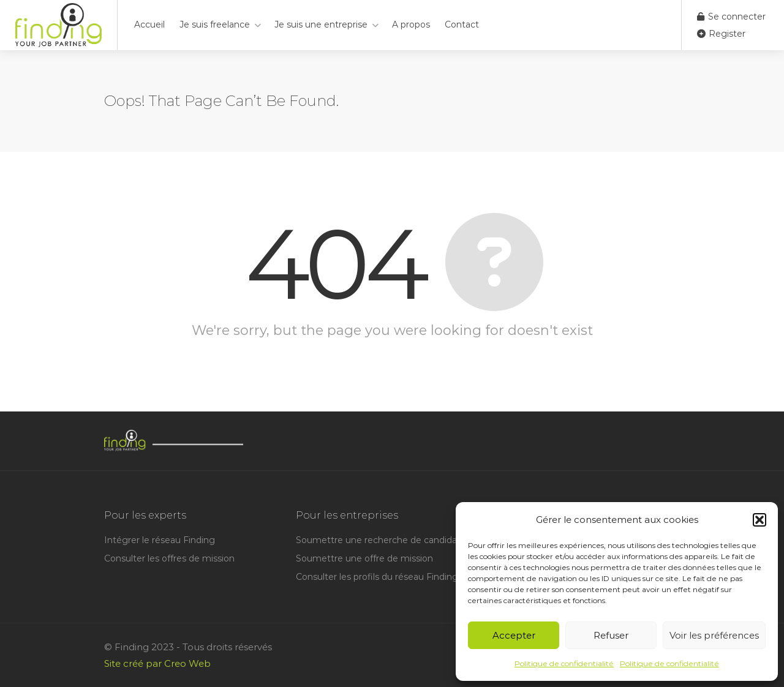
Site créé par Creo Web (157, 663)
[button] (759, 520)
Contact (462, 24)
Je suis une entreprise (321, 24)
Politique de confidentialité (564, 663)
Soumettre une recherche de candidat (378, 540)
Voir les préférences (714, 635)
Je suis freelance (215, 24)
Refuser (611, 635)
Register (721, 34)
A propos (411, 24)
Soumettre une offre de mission (364, 558)
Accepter (514, 635)
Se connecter (731, 17)
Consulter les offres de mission (169, 558)
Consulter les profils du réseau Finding (377, 577)
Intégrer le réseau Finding (160, 540)
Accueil (149, 24)
